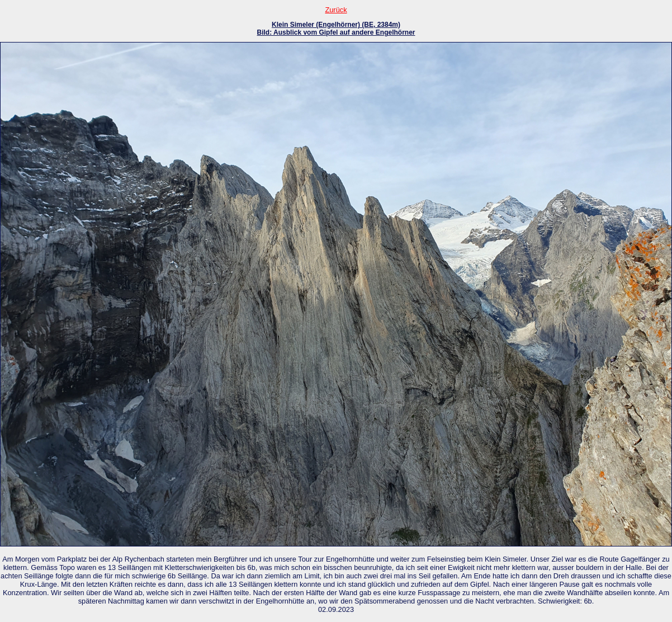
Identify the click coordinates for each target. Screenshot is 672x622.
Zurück (336, 10)
